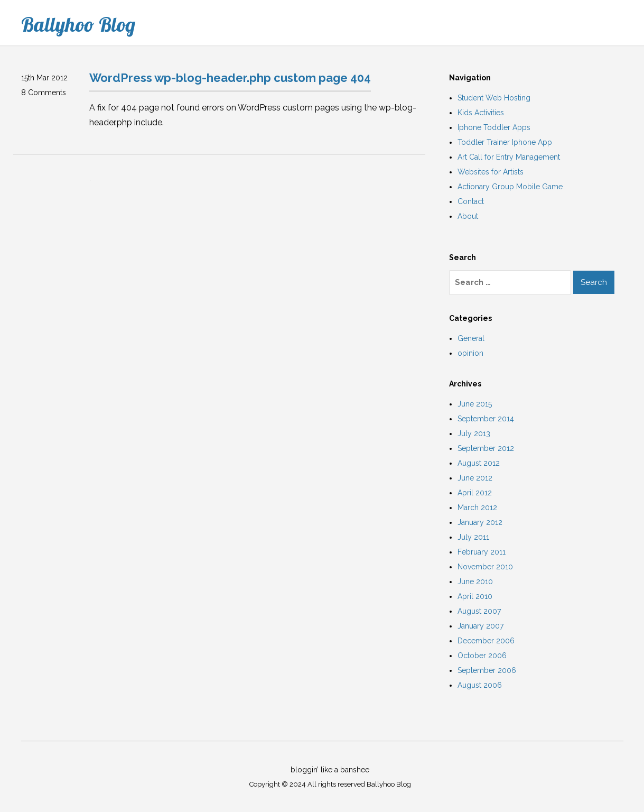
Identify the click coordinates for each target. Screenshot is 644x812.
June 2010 (475, 582)
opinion (470, 353)
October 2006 (482, 656)
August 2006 (480, 685)
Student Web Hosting (494, 98)
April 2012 (475, 493)
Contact (471, 201)
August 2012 (479, 463)
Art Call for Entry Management (509, 157)
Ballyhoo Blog (78, 24)
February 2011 (482, 552)
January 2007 (480, 626)
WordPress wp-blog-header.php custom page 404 (230, 78)
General (471, 338)
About (468, 216)
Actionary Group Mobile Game (510, 187)
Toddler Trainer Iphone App (505, 142)
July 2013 (474, 433)
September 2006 (487, 670)
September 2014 (486, 419)
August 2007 (479, 611)
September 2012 (486, 448)
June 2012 (475, 478)
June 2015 (475, 404)
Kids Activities (481, 113)
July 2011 (473, 537)
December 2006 (486, 641)
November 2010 (485, 567)
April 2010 (475, 596)
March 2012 (477, 508)
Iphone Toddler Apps (494, 127)
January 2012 (480, 522)
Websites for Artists (491, 172)
